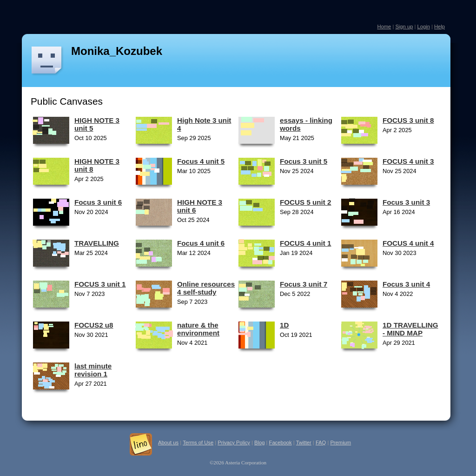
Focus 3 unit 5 (304, 161)
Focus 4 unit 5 (201, 161)
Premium (340, 442)
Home (384, 27)
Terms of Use (198, 442)
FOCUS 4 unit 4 (408, 243)
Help (440, 27)
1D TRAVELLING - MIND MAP (410, 329)
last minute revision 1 (93, 370)
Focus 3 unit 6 (98, 202)
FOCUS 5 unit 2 (306, 202)
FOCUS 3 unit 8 (408, 120)
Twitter (304, 442)
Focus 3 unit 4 (406, 284)
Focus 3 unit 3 (406, 202)
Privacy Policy (234, 442)
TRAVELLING (97, 243)
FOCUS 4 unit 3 (408, 161)
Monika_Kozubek (117, 51)
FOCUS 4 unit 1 (306, 243)
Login (423, 27)
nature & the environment (198, 329)
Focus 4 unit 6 (201, 243)
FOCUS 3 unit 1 (100, 284)
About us (168, 442)
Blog (259, 442)
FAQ (321, 442)
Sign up (404, 27)
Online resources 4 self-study (206, 288)
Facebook (281, 442)
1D (284, 325)
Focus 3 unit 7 (304, 284)
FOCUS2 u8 (94, 325)
